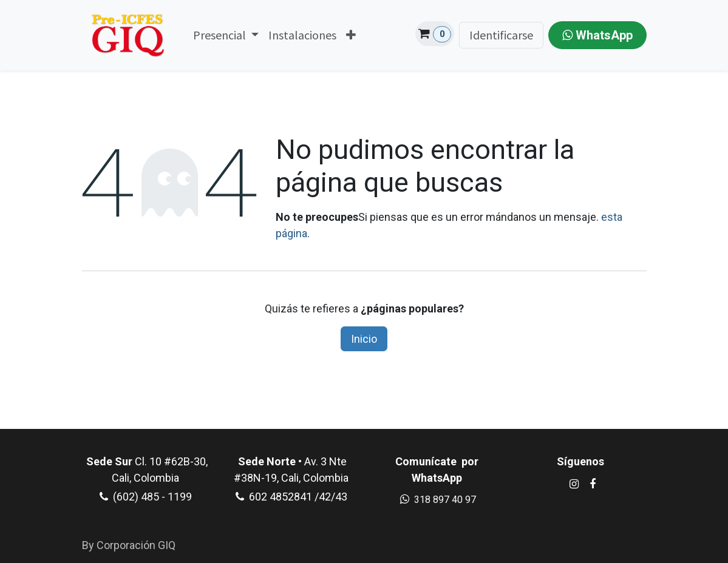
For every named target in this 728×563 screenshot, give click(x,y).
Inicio (364, 339)
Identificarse (501, 35)
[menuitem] (226, 35)
